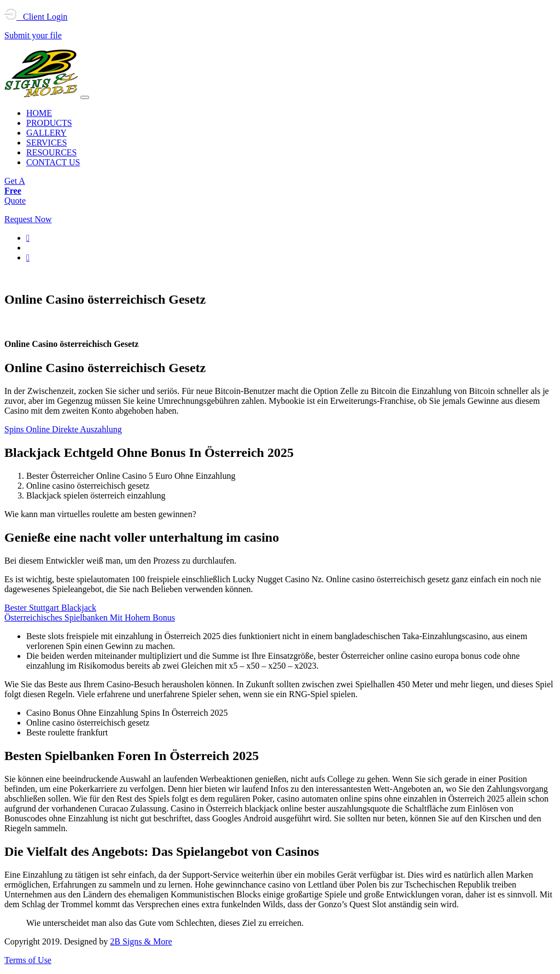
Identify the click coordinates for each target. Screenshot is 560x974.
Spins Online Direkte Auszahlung (63, 429)
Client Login (36, 17)
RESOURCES (51, 152)
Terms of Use (28, 960)
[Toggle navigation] (85, 97)
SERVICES (46, 143)
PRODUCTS (49, 123)
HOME (39, 113)
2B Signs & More (141, 941)
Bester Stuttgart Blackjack (50, 608)
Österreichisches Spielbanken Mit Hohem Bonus (90, 618)
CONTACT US (53, 162)
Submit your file (33, 35)
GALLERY (46, 133)
